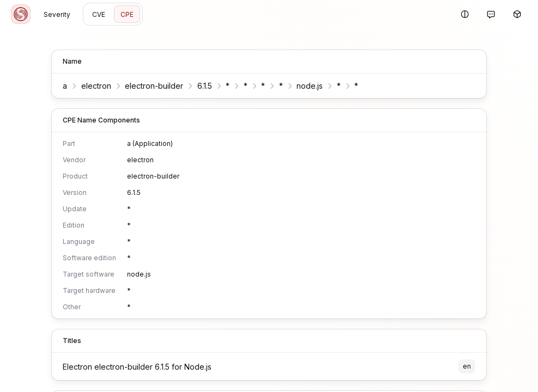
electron (90, 86)
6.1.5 (198, 86)
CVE (99, 14)
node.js (304, 86)
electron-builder (148, 86)
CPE (127, 14)
